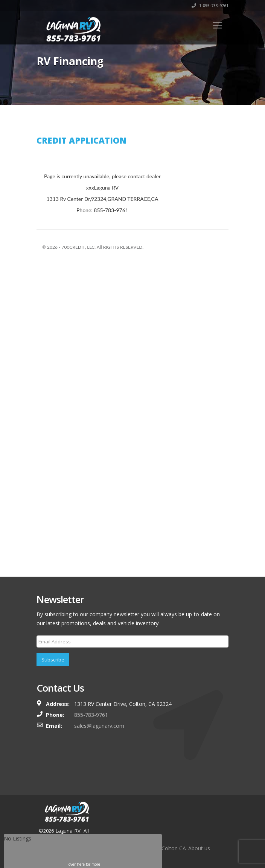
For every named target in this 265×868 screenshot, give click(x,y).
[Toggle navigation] (218, 25)
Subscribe (53, 660)
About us (199, 848)
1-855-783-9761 (210, 6)
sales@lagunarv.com (99, 726)
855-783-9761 (91, 715)
